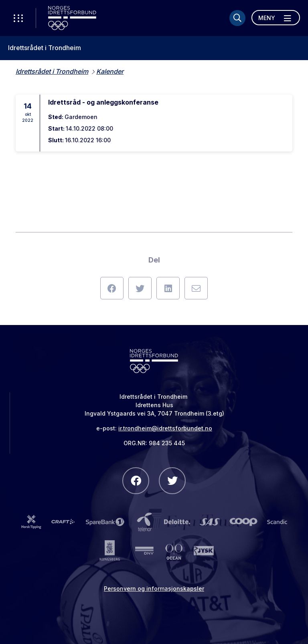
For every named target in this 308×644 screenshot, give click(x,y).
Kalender (110, 71)
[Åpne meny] (276, 18)
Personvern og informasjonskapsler (154, 588)
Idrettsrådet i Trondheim (45, 48)
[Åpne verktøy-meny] (18, 18)
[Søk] (237, 18)
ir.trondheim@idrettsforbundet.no (165, 428)
